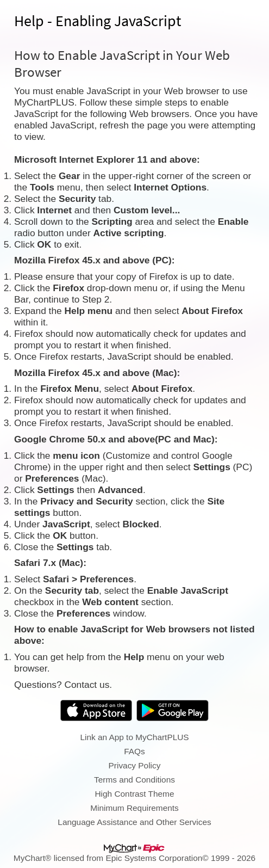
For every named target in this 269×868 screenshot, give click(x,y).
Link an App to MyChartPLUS (134, 737)
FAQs (134, 751)
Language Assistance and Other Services (134, 822)
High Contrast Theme (135, 794)
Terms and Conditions (134, 780)
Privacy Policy (135, 765)
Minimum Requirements (134, 808)
